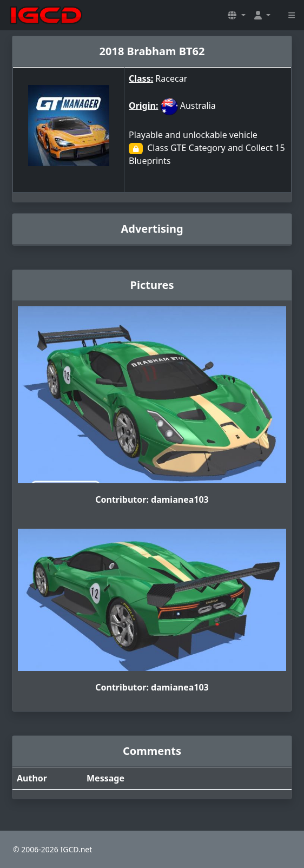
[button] (236, 15)
